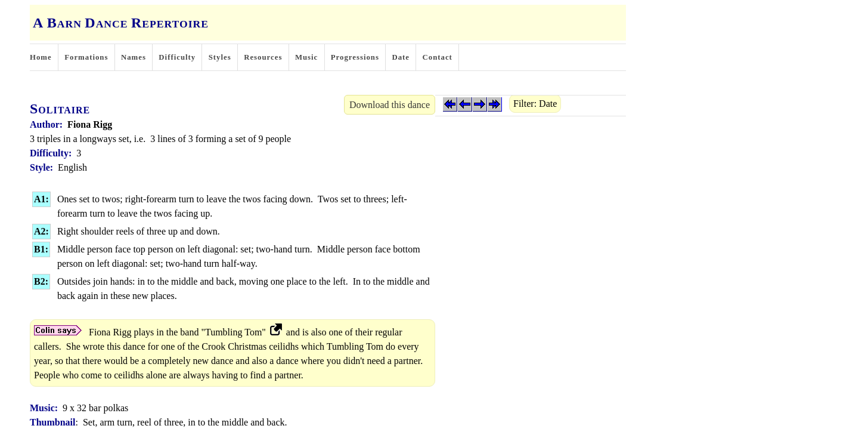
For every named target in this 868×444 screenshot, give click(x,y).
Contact (438, 57)
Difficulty (177, 57)
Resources (263, 57)
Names (134, 57)
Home (41, 57)
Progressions (355, 57)
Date (401, 57)
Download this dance (390, 105)
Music (306, 57)
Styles (220, 57)
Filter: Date (535, 104)
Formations (86, 57)
